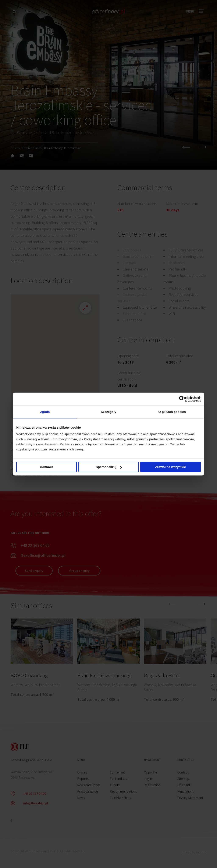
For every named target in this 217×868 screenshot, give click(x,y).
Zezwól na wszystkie (171, 467)
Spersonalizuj (109, 467)
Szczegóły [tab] (108, 412)
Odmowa (47, 467)
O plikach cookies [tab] (172, 412)
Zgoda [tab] (45, 412)
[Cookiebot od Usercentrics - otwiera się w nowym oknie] (182, 399)
